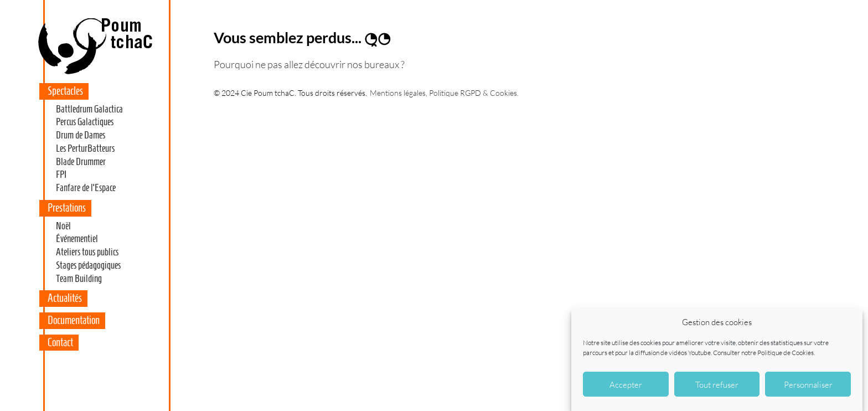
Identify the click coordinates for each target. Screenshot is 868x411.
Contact (60, 342)
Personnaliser (808, 384)
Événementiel (77, 239)
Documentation (74, 320)
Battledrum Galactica (89, 109)
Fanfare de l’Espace (86, 188)
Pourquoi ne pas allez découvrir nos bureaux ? (309, 64)
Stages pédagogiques (88, 265)
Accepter (626, 384)
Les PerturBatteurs (85, 148)
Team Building (79, 279)
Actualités (65, 298)
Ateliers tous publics (87, 252)
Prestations (67, 208)
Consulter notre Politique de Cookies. (764, 353)
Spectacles (65, 91)
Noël (63, 226)
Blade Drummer (81, 162)
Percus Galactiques (85, 122)
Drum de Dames (81, 135)
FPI (61, 174)
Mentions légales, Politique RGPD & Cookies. (444, 93)
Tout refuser (717, 384)
